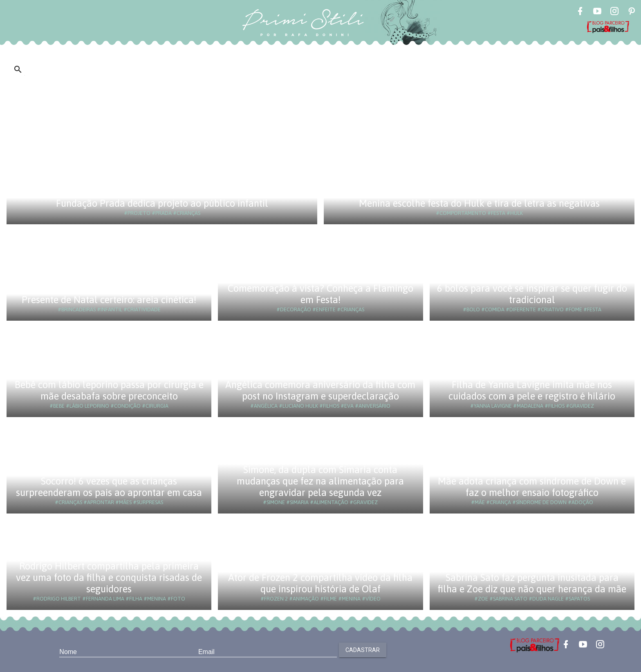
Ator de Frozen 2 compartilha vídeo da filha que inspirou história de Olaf (320, 583)
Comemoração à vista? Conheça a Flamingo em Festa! (320, 294)
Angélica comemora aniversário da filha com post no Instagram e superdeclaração (320, 390)
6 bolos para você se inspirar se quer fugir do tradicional (532, 294)
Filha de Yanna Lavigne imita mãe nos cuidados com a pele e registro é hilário (532, 390)
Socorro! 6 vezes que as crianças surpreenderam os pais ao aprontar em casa (109, 487)
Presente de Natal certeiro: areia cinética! (109, 300)
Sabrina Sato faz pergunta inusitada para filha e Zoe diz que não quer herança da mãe (532, 583)
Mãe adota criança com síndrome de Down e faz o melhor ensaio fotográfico (532, 487)
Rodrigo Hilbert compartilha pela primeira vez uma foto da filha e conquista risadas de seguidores (109, 577)
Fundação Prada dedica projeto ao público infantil (162, 203)
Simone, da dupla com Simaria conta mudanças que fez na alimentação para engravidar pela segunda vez (320, 481)
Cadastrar (363, 650)
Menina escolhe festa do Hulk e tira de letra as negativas (479, 203)
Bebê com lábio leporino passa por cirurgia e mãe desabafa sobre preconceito (109, 390)
